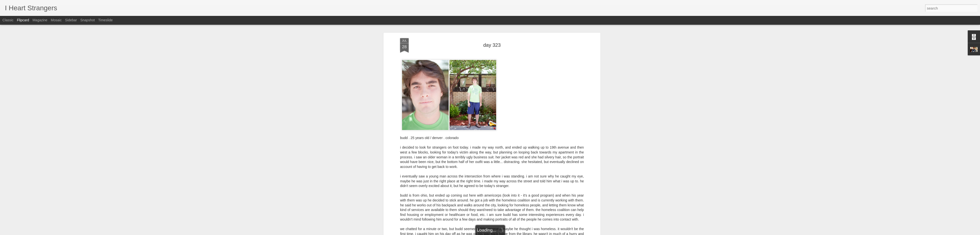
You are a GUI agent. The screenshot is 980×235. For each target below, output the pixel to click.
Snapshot (88, 20)
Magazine (40, 20)
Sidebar (71, 20)
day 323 (492, 25)
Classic (8, 20)
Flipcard (23, 20)
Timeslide (105, 20)
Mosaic (56, 20)
